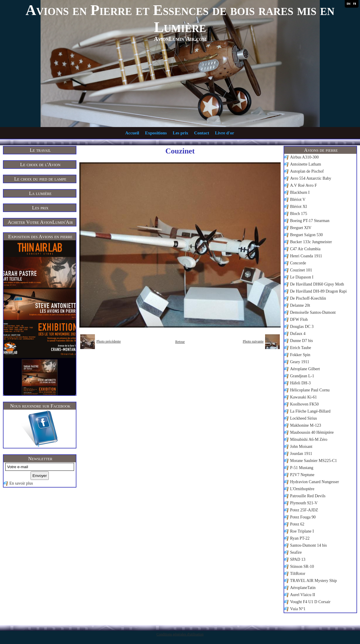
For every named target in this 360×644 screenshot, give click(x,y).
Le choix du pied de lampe (40, 179)
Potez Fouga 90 (303, 517)
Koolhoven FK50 (304, 404)
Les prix (181, 133)
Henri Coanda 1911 (306, 256)
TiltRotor (298, 574)
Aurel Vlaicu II (303, 595)
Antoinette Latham (305, 164)
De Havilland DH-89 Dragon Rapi (318, 291)
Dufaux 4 (298, 334)
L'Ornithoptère (302, 489)
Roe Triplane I (302, 531)
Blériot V (298, 200)
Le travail (40, 150)
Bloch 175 (299, 214)
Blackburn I (300, 192)
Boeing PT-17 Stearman (310, 221)
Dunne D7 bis (302, 341)
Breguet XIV (301, 228)
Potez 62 (297, 524)
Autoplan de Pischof (307, 171)
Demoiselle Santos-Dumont (313, 312)
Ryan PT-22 (300, 538)
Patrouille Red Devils (308, 496)
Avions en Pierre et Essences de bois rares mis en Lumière (180, 19)
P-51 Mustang (302, 468)
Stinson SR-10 (302, 567)
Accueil (132, 133)
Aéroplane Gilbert (305, 369)
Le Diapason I (302, 277)
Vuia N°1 (298, 609)
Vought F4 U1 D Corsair (310, 602)
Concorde (298, 263)
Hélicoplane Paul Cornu (310, 390)
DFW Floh (299, 320)
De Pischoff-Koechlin (308, 298)
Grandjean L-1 (302, 376)
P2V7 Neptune (302, 475)
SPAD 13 (298, 559)
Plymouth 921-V (304, 503)
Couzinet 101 (301, 270)
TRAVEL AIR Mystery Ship (313, 581)
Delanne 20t (300, 305)
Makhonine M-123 (305, 425)
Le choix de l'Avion (40, 165)
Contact (202, 133)
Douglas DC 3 (302, 327)
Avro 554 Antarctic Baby (311, 178)
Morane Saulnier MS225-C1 (313, 461)
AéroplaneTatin (303, 588)
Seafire (296, 552)
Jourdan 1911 (301, 454)
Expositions (156, 133)
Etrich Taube (300, 348)
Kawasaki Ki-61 (303, 397)
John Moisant (301, 447)
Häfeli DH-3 (300, 383)
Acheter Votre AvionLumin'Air (40, 222)
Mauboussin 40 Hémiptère (312, 432)
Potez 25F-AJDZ (304, 510)
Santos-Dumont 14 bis (308, 545)
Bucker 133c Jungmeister (311, 242)
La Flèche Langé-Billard (310, 411)
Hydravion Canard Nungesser (314, 482)
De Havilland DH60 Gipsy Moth (317, 284)
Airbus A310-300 (304, 157)
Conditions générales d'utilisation (180, 634)
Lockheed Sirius (303, 418)
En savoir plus (21, 483)
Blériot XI (298, 207)
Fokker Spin (300, 355)
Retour (180, 342)
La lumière (40, 193)
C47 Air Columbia (305, 249)
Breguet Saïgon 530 (306, 235)
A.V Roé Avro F (303, 185)
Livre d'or (224, 133)
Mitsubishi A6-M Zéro (309, 439)
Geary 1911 (300, 362)
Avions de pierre (321, 150)
